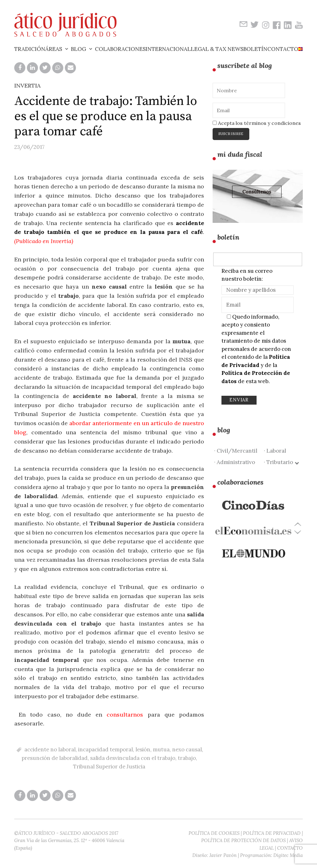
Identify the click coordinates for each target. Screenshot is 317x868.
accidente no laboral (50, 749)
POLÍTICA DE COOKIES (214, 833)
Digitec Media (288, 855)
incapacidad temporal (106, 749)
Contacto (283, 49)
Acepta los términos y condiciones (257, 123)
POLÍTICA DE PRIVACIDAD (272, 833)
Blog (78, 49)
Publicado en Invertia (44, 241)
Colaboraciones (120, 49)
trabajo (187, 758)
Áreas (54, 49)
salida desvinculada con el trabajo (133, 758)
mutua (161, 749)
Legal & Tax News (217, 49)
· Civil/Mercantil (236, 451)
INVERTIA (27, 86)
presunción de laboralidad (55, 758)
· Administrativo (235, 462)
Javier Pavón (223, 855)
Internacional (168, 49)
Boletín (255, 49)
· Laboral (275, 451)
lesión (143, 749)
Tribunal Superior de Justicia (109, 767)
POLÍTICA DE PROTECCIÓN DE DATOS (243, 840)
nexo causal (187, 749)
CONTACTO (290, 848)
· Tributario (281, 462)
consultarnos (125, 715)
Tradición (30, 49)
